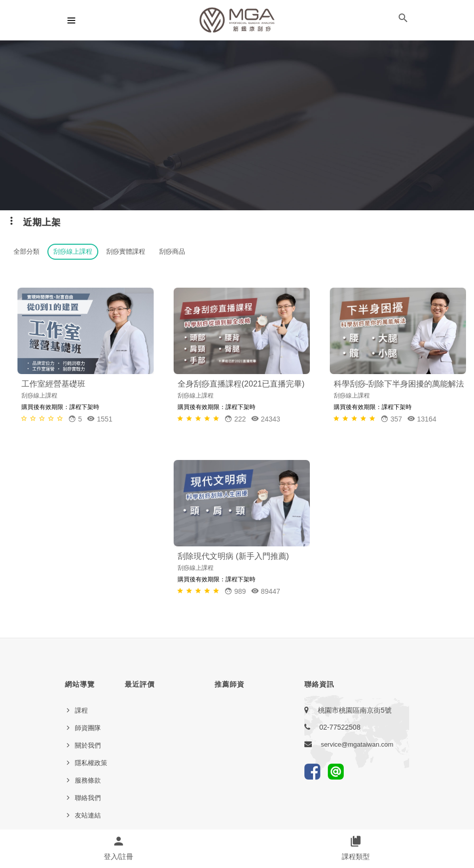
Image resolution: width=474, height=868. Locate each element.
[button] (403, 20)
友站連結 (88, 815)
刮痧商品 (172, 251)
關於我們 (88, 745)
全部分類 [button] (26, 251)
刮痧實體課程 (126, 251)
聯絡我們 (88, 798)
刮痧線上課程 (73, 251)
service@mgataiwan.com (357, 744)
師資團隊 (88, 728)
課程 (81, 710)
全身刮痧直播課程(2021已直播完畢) (241, 384)
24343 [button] (266, 419)
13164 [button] (422, 419)
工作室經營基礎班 (53, 384)
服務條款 (88, 780)
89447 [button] (266, 591)
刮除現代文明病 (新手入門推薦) (233, 556)
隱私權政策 (91, 763)
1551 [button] (100, 419)
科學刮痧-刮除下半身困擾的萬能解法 (399, 384)
